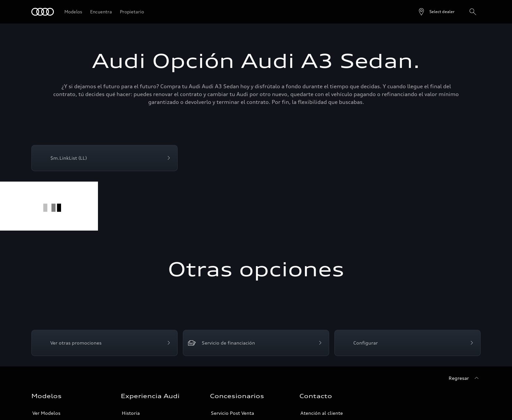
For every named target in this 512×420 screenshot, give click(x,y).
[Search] (473, 12)
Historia (131, 413)
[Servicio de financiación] (256, 343)
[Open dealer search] (436, 12)
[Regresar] (465, 378)
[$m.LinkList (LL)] (104, 158)
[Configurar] (408, 343)
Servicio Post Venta (232, 413)
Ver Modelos (46, 413)
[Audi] (43, 12)
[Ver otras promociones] (104, 343)
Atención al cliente (322, 413)
